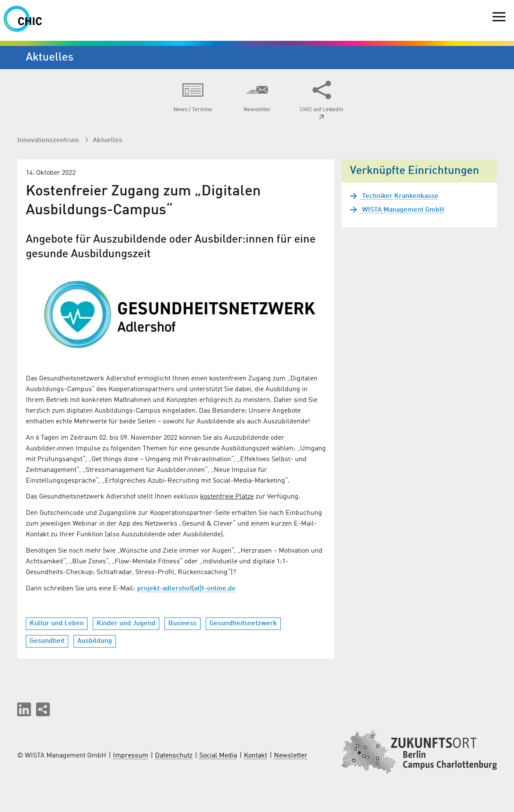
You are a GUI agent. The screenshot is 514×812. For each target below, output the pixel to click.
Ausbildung (95, 641)
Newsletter (291, 756)
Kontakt (255, 756)
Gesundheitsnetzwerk (243, 623)
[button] (24, 709)
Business (182, 623)
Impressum (131, 756)
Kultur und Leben (57, 623)
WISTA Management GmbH (402, 210)
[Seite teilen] (43, 709)
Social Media (218, 756)
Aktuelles (108, 140)
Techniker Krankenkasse (399, 196)
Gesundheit (47, 641)
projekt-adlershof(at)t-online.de (186, 589)
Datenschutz (174, 756)
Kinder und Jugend (126, 623)
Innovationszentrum (49, 140)
